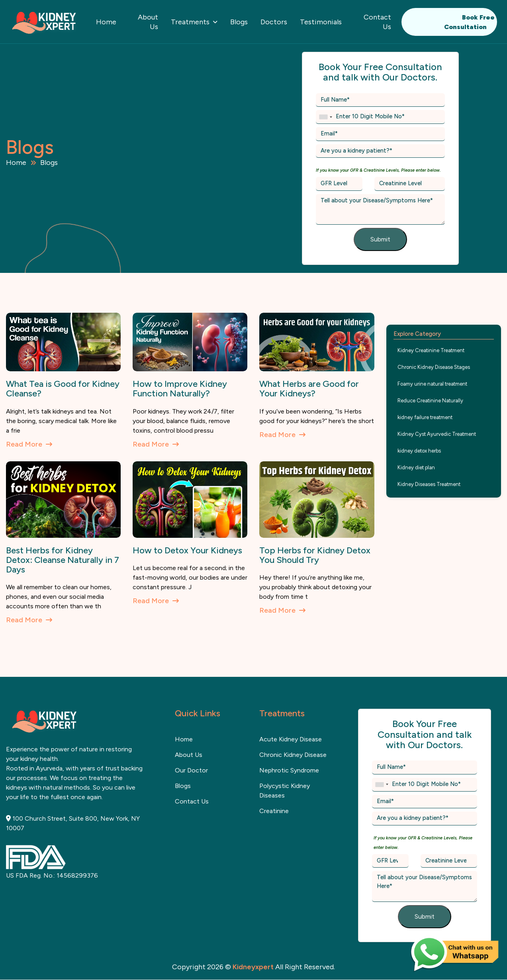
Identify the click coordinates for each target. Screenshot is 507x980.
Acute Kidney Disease (291, 739)
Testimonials (321, 22)
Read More (29, 444)
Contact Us (377, 22)
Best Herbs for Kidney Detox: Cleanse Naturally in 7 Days (63, 560)
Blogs (239, 22)
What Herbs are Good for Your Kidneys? (309, 389)
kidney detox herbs (419, 451)
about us (189, 755)
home (184, 739)
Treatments (190, 22)
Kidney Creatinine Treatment (431, 350)
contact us (192, 801)
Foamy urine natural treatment (432, 384)
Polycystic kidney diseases (285, 791)
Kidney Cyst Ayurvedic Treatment (437, 434)
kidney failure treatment (425, 417)
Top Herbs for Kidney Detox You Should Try (315, 555)
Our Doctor (191, 770)
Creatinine (274, 811)
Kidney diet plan (416, 467)
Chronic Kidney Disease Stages (434, 367)
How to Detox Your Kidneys (187, 550)
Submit (380, 239)
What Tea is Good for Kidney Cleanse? (63, 389)
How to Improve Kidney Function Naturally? (180, 389)
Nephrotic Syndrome (289, 770)
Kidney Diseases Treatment (429, 484)
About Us (148, 22)
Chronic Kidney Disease (293, 755)
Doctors (274, 22)
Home (106, 22)
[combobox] (325, 117)
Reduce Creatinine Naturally (430, 401)
